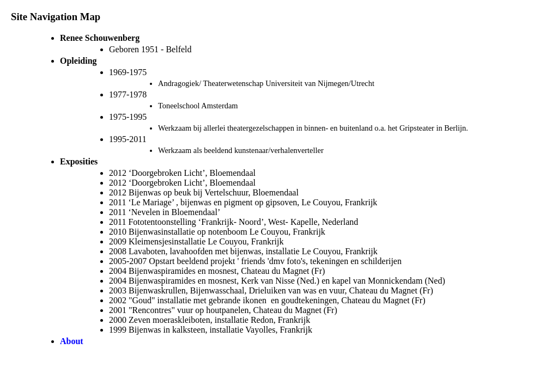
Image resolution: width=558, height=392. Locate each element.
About (72, 341)
